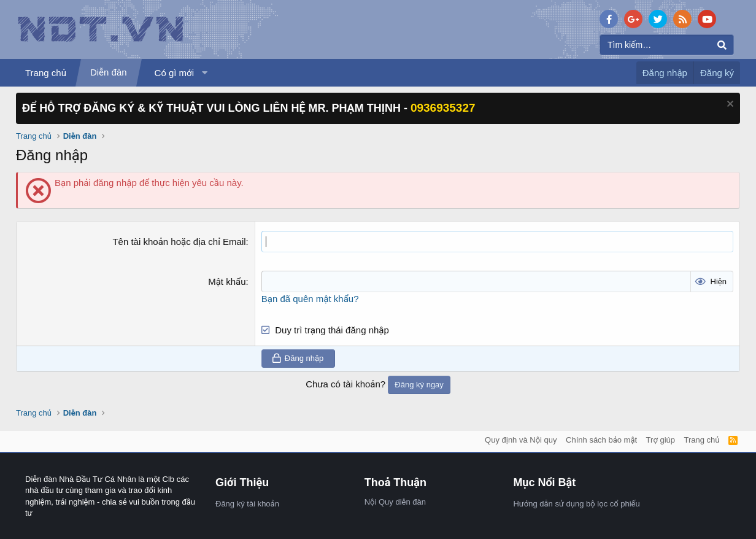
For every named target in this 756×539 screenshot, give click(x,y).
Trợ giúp (661, 440)
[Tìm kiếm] (667, 45)
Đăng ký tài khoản (247, 504)
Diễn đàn (109, 72)
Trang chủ (46, 73)
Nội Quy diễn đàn (395, 502)
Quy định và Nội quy (521, 440)
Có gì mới (174, 73)
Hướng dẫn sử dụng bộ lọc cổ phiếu (576, 504)
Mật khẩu (227, 281)
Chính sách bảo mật (601, 440)
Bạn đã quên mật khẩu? (310, 299)
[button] (205, 73)
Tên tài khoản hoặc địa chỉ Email (179, 242)
